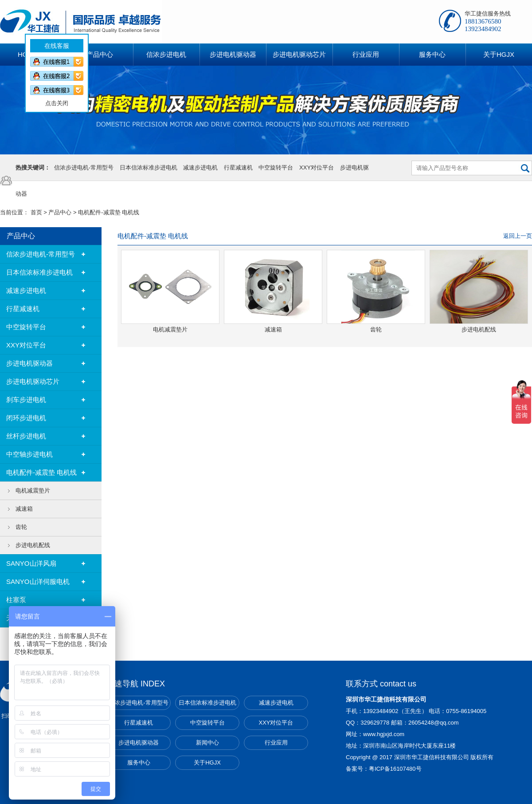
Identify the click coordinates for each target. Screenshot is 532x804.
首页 (36, 212)
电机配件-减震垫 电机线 (109, 212)
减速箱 (24, 509)
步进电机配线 (33, 545)
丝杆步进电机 (26, 436)
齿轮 (21, 527)
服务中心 (139, 763)
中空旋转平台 (276, 167)
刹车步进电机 (26, 400)
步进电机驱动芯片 (33, 381)
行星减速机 (238, 167)
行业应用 (276, 743)
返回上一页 (518, 236)
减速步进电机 (200, 167)
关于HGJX (207, 763)
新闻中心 (207, 743)
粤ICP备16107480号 (395, 769)
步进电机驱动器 (29, 363)
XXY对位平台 (317, 167)
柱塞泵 (16, 600)
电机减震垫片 (33, 491)
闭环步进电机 (26, 418)
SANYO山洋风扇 (31, 563)
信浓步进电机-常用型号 (84, 167)
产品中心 (60, 212)
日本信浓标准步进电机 (149, 167)
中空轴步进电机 (29, 454)
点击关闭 (53, 100)
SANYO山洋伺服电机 (38, 581)
